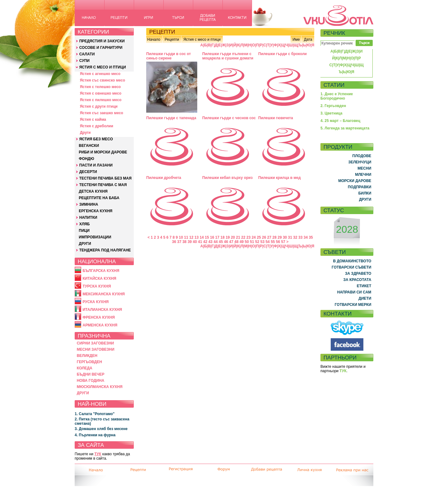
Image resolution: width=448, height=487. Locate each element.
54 (267, 242)
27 (269, 237)
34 (306, 237)
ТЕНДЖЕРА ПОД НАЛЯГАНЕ (105, 250)
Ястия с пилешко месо (101, 100)
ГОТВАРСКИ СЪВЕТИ (351, 267)
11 (186, 237)
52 (257, 242)
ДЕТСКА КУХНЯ (93, 191)
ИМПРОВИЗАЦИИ (95, 237)
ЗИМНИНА (89, 204)
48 (236, 242)
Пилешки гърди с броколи (282, 54)
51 (252, 242)
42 (205, 242)
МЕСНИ (364, 168)
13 (196, 237)
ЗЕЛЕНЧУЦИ (360, 162)
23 (248, 237)
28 (275, 237)
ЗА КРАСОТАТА (357, 280)
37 (179, 242)
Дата (308, 40)
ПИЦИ (84, 231)
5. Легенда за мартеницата (345, 128)
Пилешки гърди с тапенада (171, 118)
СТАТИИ (334, 85)
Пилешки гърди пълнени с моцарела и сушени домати (228, 56)
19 (228, 237)
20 (233, 237)
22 (243, 237)
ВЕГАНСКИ (89, 146)
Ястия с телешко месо (100, 87)
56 (278, 242)
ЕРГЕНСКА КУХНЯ (96, 211)
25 (259, 237)
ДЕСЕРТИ (88, 172)
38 (184, 242)
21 (238, 237)
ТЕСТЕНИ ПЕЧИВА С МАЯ (103, 185)
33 (300, 237)
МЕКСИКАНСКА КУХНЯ (104, 294)
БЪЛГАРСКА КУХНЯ (101, 271)
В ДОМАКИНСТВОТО (352, 261)
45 (221, 242)
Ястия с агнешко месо (100, 74)
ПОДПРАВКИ (359, 187)
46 (226, 242)
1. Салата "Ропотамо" (95, 414)
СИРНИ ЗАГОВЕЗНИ (96, 343)
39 (190, 242)
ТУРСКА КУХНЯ (97, 286)
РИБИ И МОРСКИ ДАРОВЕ (103, 152)
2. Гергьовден (333, 106)
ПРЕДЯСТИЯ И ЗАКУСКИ (102, 41)
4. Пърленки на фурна (95, 435)
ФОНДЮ (86, 159)
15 (207, 237)
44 (215, 242)
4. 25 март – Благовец (340, 121)
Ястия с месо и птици (202, 40)
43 (210, 242)
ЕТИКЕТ (364, 286)
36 (174, 242)
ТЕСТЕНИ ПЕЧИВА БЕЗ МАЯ (105, 178)
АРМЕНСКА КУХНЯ (100, 325)
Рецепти (172, 40)
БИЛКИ (365, 193)
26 (264, 237)
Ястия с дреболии (97, 126)
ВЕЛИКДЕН (87, 356)
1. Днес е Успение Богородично (337, 96)
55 (273, 242)
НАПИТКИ (88, 218)
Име (296, 40)
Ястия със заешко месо (102, 113)
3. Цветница (331, 113)
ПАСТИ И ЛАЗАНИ (96, 165)
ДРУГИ (85, 244)
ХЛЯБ (85, 224)
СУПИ (84, 61)
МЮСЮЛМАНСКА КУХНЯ (100, 387)
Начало (154, 40)
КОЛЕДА (85, 368)
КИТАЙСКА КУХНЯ (99, 279)
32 (295, 237)
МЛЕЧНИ (363, 175)
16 (212, 237)
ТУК (98, 454)
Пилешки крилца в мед (280, 178)
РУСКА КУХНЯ (96, 302)
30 (285, 237)
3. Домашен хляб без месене (101, 429)
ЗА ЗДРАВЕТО (358, 274)
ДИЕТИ (365, 298)
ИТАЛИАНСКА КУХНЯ (102, 310)
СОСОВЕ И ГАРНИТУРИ (101, 48)
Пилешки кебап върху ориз (227, 178)
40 (195, 242)
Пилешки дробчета (164, 178)
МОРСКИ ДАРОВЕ (355, 181)
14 (202, 237)
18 (222, 237)
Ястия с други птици (99, 106)
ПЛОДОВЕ (362, 156)
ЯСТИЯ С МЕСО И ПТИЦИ (103, 67)
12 (191, 237)
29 (280, 237)
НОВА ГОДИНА (91, 381)
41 (200, 242)
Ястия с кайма (93, 119)
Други (85, 133)
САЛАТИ (87, 54)
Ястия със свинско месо (103, 80)
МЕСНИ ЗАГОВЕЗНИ (96, 349)
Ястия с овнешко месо (101, 93)
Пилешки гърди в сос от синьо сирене (168, 56)
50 (247, 242)
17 (217, 237)
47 (231, 242)
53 (262, 242)
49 (242, 242)
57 (283, 242)
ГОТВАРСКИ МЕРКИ (353, 305)
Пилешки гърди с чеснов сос (229, 118)
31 (290, 237)
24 (254, 237)
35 (311, 237)
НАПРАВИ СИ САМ (354, 292)
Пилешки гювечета (276, 118)
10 (181, 237)
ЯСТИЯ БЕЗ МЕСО (96, 139)
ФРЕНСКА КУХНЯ (98, 317)
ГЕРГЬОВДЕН (89, 362)
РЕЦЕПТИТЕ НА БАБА (99, 198)
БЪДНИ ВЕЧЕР (91, 374)
